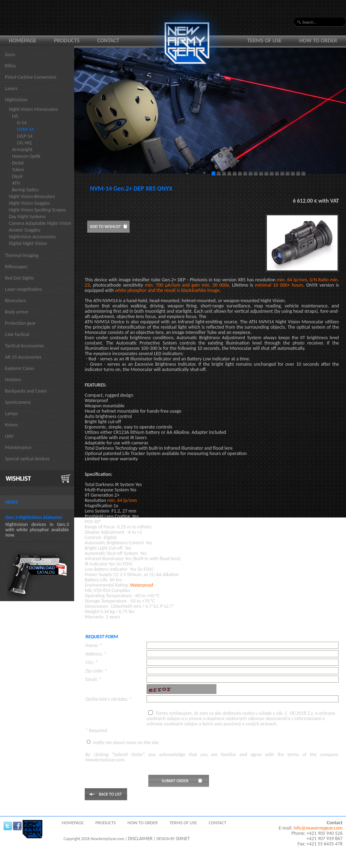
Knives (11, 425)
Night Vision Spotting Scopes (37, 210)
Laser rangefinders (23, 289)
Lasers (11, 88)
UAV (9, 436)
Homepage (23, 40)
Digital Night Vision (28, 243)
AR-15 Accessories (23, 357)
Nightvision (16, 100)
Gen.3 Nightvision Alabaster (34, 517)
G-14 (22, 123)
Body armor (17, 312)
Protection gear (20, 323)
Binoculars (15, 301)
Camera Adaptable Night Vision (40, 223)
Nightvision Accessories (32, 237)
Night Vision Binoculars (32, 196)
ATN (16, 183)
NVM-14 (25, 129)
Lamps (11, 414)
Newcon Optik (26, 156)
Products (67, 40)
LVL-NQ (24, 143)
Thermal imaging (22, 255)
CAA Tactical (17, 334)
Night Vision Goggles (29, 203)
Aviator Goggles (25, 230)
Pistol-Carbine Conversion (31, 77)
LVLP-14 (25, 136)
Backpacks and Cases (26, 391)
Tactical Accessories (25, 346)
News (11, 502)
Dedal (18, 163)
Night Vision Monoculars (33, 109)
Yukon (18, 170)
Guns (10, 55)
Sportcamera (18, 402)
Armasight (22, 149)
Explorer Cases (20, 368)
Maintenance (18, 447)
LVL (15, 116)
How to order (318, 40)
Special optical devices (27, 459)
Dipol (17, 176)
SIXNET (183, 839)
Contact (108, 40)
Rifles (10, 66)
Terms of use (264, 40)
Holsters (13, 380)
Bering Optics (25, 190)
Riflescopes (16, 267)
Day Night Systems (27, 217)
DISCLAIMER (140, 839)
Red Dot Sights (19, 278)
